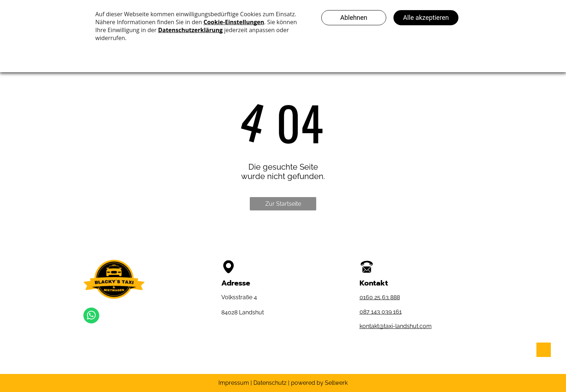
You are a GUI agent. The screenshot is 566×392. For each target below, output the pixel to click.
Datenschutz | (271, 383)
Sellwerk (336, 383)
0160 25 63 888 (380, 297)
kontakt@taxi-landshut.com (396, 326)
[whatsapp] (91, 316)
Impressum (234, 383)
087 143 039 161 (381, 312)
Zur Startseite (283, 204)
